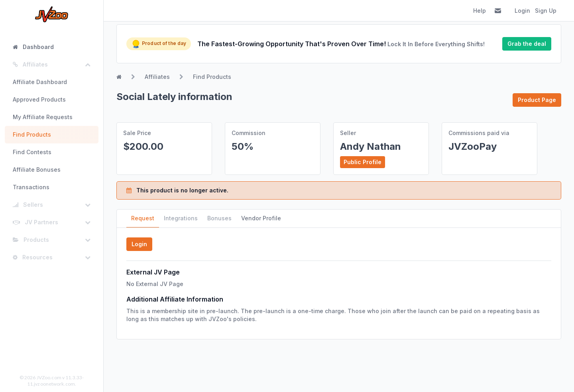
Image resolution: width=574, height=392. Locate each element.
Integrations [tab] (181, 218)
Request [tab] (143, 218)
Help (480, 11)
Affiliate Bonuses (37, 170)
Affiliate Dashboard (40, 82)
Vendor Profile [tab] (261, 218)
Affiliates (157, 77)
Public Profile (363, 162)
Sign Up (546, 11)
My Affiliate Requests (43, 117)
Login (522, 11)
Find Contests (32, 152)
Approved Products (39, 99)
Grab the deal (527, 44)
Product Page (537, 100)
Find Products (32, 134)
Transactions (31, 187)
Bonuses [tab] (219, 218)
